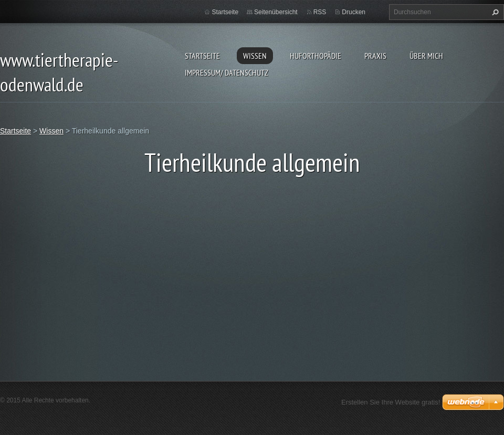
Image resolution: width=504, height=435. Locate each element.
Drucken (354, 12)
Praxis (375, 56)
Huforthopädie (316, 56)
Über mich (426, 56)
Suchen (494, 12)
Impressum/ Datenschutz (227, 72)
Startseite (202, 56)
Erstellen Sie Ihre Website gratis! (391, 402)
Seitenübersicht (276, 12)
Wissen (255, 56)
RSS (320, 12)
